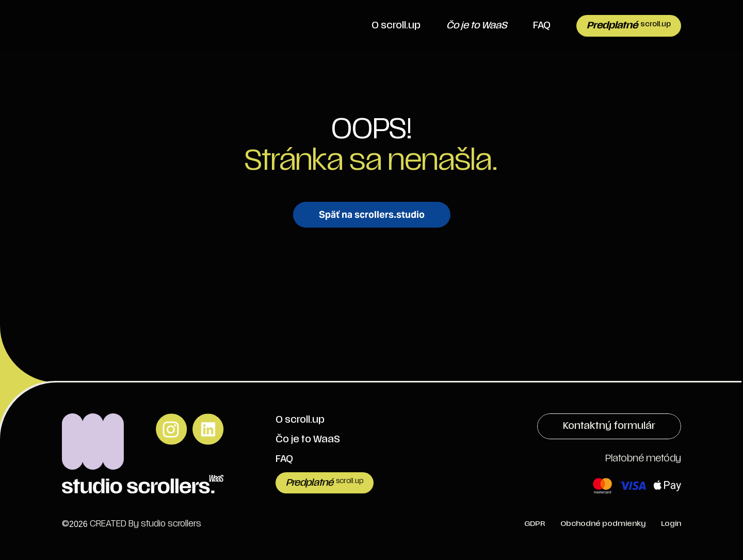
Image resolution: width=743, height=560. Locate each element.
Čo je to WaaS (308, 439)
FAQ (542, 26)
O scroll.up (396, 26)
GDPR (535, 524)
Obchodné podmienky (603, 524)
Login (671, 524)
